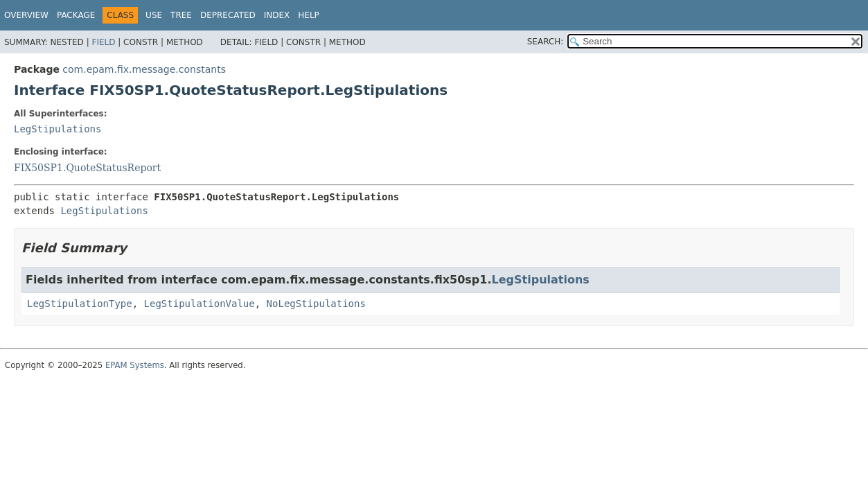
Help (309, 15)
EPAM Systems (135, 365)
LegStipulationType (80, 304)
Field (103, 42)
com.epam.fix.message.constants (144, 69)
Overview (26, 15)
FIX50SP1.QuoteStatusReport (87, 168)
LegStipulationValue (200, 304)
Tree (181, 15)
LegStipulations (57, 129)
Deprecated (228, 15)
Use (154, 15)
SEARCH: (546, 42)
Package (76, 15)
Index (277, 15)
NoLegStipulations (316, 304)
